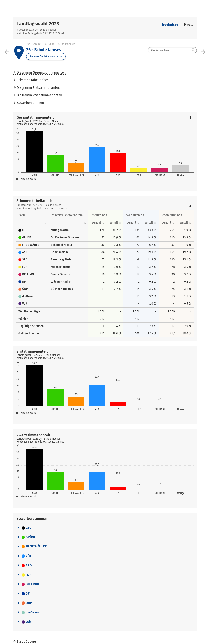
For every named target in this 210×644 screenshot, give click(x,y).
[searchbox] (172, 50)
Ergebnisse (170, 25)
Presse (189, 25)
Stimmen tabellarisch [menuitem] (33, 80)
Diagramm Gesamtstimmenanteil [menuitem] (41, 72)
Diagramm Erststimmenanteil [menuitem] (38, 88)
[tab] (105, 528)
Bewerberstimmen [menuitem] (30, 103)
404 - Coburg (33, 44)
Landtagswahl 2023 (38, 24)
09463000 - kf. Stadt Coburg (60, 44)
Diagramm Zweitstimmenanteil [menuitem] (39, 95)
